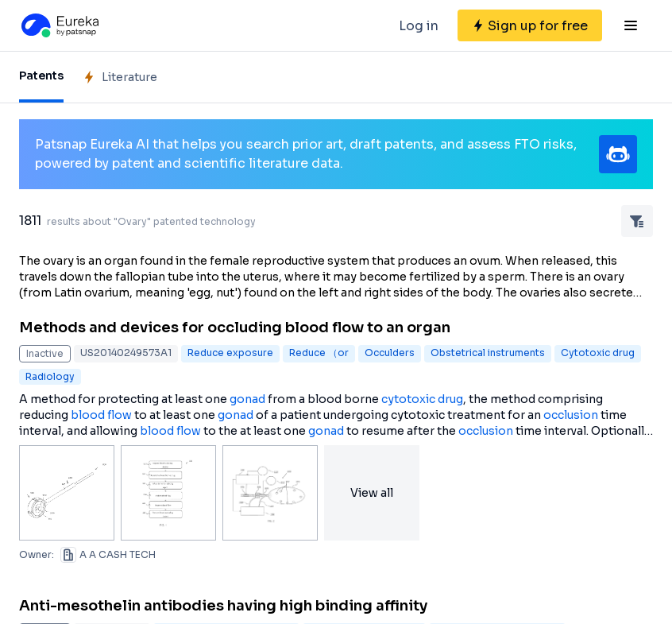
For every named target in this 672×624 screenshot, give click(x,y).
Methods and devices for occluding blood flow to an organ (235, 328)
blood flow (101, 415)
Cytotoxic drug (598, 353)
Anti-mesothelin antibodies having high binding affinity (223, 606)
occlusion (571, 415)
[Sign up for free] (530, 25)
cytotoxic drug (422, 399)
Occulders (390, 353)
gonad (247, 399)
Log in (419, 26)
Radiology (50, 376)
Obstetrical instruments (488, 353)
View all (372, 493)
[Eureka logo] (59, 25)
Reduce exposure (230, 353)
